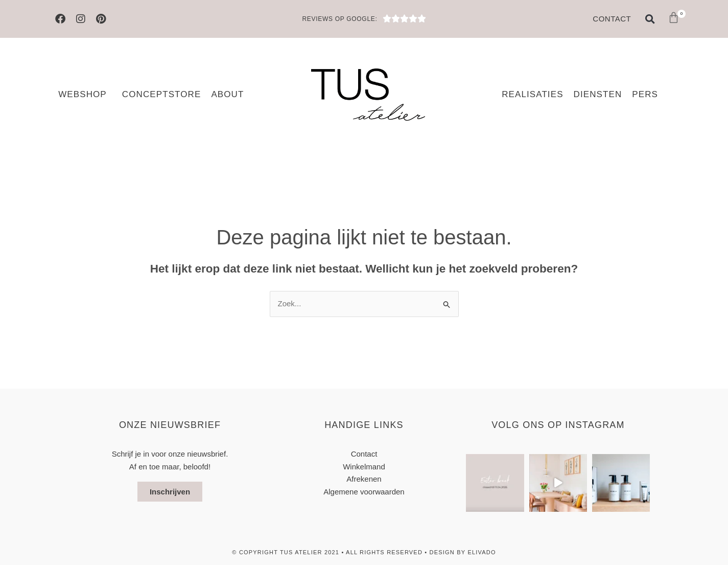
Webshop (85, 95)
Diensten (598, 94)
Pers (645, 94)
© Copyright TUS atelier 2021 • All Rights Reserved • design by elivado (364, 552)
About (227, 94)
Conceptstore (162, 94)
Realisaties (532, 94)
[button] (650, 19)
